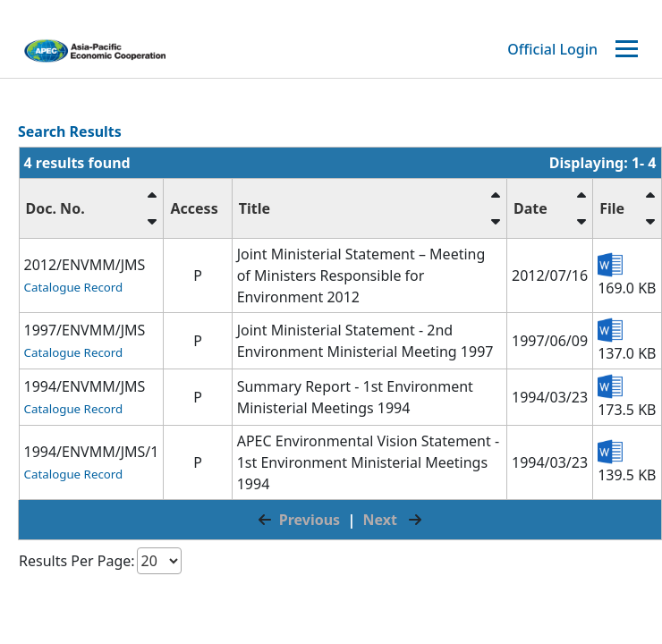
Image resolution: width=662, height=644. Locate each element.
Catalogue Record (74, 287)
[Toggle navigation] (629, 50)
